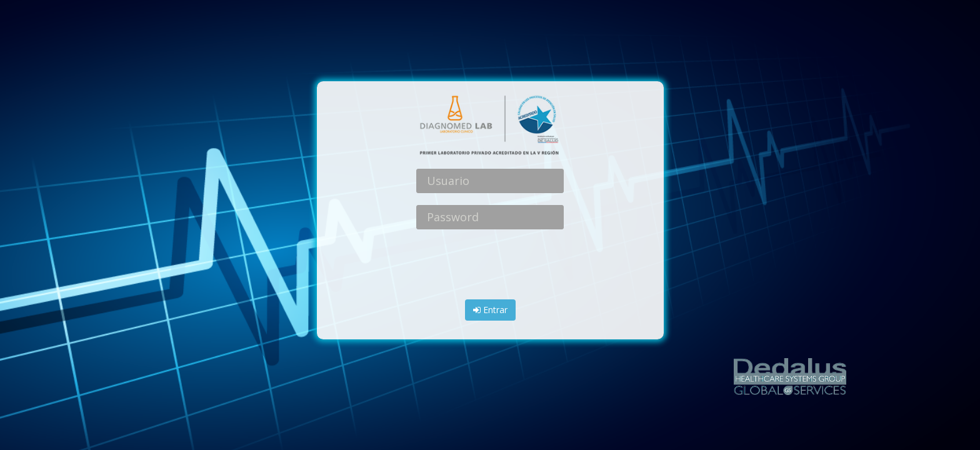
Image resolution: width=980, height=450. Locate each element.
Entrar (490, 310)
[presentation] (490, 266)
